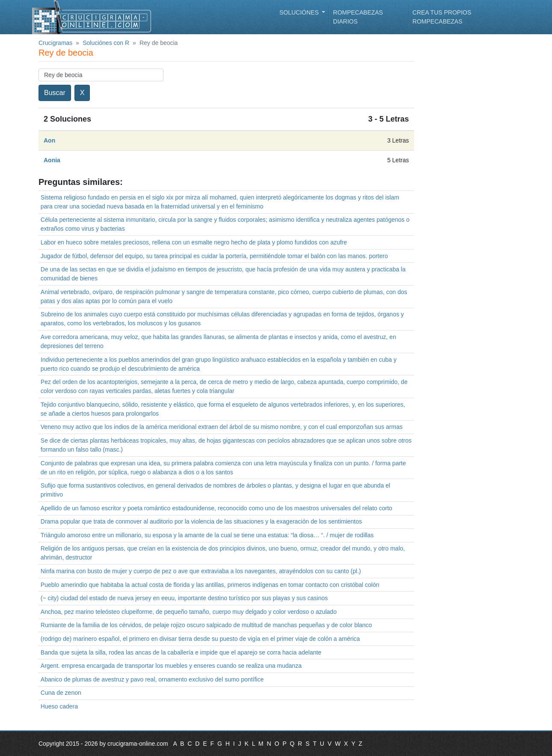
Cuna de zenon (61, 693)
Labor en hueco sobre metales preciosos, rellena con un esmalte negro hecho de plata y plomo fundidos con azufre (194, 242)
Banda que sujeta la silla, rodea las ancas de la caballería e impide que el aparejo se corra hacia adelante (181, 652)
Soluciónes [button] (300, 12)
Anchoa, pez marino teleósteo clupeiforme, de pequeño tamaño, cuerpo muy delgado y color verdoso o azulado (189, 612)
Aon (49, 140)
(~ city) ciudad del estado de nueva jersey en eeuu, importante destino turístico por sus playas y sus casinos (184, 598)
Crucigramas (55, 43)
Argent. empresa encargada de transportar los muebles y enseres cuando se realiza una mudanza (171, 666)
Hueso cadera (59, 706)
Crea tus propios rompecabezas (442, 17)
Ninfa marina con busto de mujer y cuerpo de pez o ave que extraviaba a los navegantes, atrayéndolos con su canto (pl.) (201, 571)
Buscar (55, 93)
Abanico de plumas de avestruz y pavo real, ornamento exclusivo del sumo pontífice (152, 679)
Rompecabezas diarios (358, 17)
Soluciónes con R (106, 43)
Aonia (52, 160)
